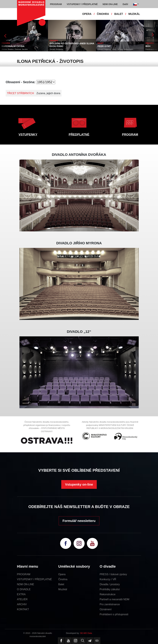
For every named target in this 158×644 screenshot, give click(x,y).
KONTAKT (23, 609)
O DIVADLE (24, 589)
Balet (61, 584)
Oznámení (106, 609)
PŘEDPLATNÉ (79, 134)
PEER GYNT (104, 46)
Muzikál (63, 589)
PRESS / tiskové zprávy (113, 574)
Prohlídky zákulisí (110, 589)
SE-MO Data (86, 633)
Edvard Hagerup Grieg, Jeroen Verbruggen (115, 49)
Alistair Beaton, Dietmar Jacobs (15, 49)
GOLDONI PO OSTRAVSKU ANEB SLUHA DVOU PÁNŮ (72, 45)
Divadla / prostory (110, 584)
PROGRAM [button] (56, 4)
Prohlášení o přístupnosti (114, 614)
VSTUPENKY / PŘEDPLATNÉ (34, 579)
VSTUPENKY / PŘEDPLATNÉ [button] (82, 4)
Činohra (63, 579)
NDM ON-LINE (26, 584)
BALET (119, 14)
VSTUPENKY (28, 134)
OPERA (87, 14)
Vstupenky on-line (79, 484)
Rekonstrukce (108, 594)
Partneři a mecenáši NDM (114, 599)
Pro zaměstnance (110, 604)
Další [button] (125, 4)
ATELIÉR (22, 599)
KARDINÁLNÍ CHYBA (13, 46)
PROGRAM (130, 134)
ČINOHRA (103, 14)
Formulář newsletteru (79, 521)
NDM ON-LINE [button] (110, 4)
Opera (62, 574)
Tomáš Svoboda (56, 49)
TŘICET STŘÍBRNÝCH (20, 93)
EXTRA (21, 594)
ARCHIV (22, 604)
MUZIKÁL (134, 14)
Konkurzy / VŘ (108, 579)
